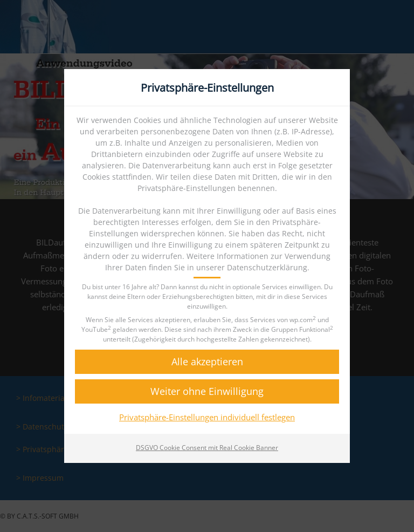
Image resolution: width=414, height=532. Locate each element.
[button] (207, 362)
